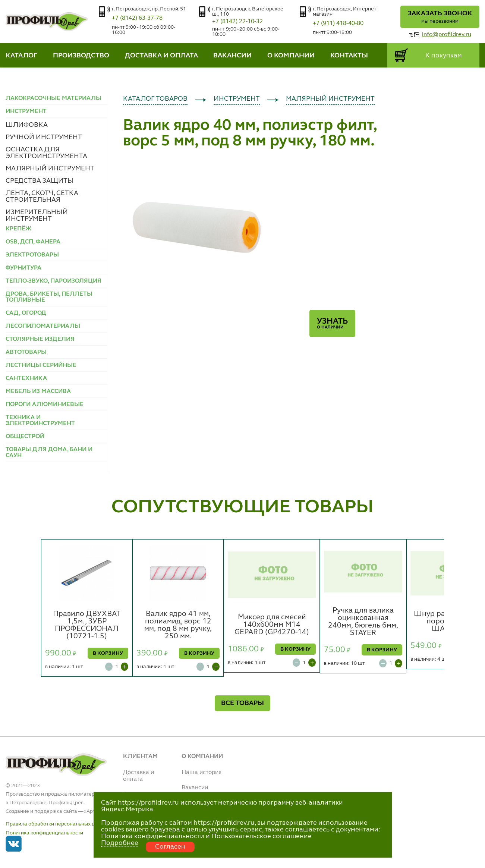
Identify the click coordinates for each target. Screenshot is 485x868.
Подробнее (120, 843)
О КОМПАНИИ (291, 56)
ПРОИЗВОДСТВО (81, 56)
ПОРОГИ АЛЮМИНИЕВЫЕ (45, 405)
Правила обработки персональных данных (58, 824)
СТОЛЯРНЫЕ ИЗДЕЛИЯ (40, 339)
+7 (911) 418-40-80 (338, 23)
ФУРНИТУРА (23, 268)
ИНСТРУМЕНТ (237, 99)
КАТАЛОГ (21, 56)
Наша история (201, 773)
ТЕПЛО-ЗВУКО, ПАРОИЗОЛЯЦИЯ (53, 281)
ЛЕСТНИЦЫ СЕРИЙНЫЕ (41, 365)
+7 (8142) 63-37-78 (137, 18)
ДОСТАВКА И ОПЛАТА (161, 56)
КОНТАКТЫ (349, 56)
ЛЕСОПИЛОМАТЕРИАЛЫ (43, 326)
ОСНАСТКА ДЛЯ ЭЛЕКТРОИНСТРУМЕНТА (46, 153)
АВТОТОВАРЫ (26, 352)
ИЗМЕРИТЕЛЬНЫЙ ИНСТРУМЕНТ (37, 216)
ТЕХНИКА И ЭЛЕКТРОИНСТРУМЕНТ (40, 421)
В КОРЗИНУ (108, 653)
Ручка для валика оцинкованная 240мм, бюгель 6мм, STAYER (363, 622)
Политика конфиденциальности (44, 833)
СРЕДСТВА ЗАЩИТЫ (40, 181)
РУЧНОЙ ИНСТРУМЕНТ (44, 137)
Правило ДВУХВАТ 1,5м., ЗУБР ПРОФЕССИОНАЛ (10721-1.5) (87, 625)
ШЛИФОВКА (27, 125)
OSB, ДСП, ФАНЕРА (33, 242)
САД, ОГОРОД (26, 313)
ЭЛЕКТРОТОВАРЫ (32, 255)
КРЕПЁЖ (18, 229)
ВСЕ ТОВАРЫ (243, 703)
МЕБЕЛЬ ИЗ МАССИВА (38, 391)
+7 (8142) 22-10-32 (237, 22)
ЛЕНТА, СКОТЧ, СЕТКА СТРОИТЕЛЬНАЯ (42, 196)
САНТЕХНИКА (26, 378)
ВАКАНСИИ (232, 56)
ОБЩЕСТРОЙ (25, 437)
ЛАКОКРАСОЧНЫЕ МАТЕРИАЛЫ (53, 98)
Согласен (170, 847)
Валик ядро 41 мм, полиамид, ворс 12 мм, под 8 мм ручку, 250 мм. (178, 625)
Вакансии (195, 788)
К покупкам (444, 56)
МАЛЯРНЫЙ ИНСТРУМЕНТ (50, 169)
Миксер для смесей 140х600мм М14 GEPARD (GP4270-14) (272, 625)
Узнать (332, 323)
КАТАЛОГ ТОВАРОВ (155, 99)
